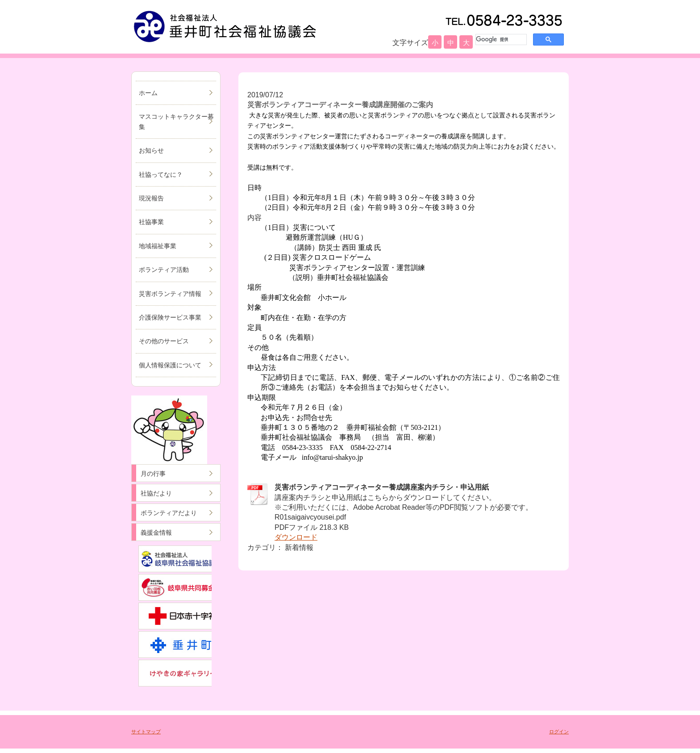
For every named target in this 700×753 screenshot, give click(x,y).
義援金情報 (156, 533)
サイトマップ (146, 732)
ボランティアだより (169, 513)
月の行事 (153, 474)
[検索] (500, 39)
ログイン (559, 732)
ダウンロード (296, 537)
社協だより (156, 493)
